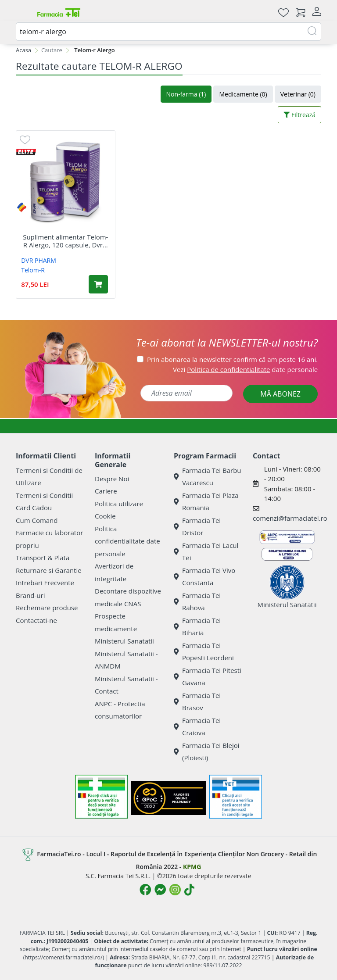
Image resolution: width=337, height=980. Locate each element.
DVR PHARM (39, 260)
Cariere (106, 491)
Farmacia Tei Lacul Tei (206, 552)
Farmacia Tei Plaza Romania (206, 502)
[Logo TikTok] (189, 890)
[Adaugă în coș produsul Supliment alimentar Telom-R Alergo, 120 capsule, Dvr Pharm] (98, 284)
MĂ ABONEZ (280, 394)
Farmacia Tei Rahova (197, 602)
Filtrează (299, 115)
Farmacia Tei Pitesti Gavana (208, 677)
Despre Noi (112, 479)
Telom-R (33, 270)
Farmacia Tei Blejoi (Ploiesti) (207, 752)
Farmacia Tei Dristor (197, 527)
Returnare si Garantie (49, 570)
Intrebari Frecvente (45, 583)
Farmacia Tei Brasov (197, 702)
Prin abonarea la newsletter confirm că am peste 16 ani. (232, 359)
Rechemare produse (47, 608)
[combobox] (168, 32)
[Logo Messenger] (160, 890)
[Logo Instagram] (175, 890)
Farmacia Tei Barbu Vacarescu (208, 477)
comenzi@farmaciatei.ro (290, 518)
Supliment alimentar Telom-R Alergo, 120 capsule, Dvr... (65, 241)
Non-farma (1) (186, 94)
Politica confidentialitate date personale (127, 541)
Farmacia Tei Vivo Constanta (204, 577)
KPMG (192, 867)
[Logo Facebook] (145, 890)
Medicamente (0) (243, 94)
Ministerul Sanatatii (124, 641)
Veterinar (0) (298, 94)
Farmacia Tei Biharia (197, 627)
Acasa (23, 50)
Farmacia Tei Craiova (197, 727)
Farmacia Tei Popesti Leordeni (204, 652)
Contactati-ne (36, 620)
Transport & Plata (43, 558)
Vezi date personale (245, 369)
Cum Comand (37, 520)
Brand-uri (30, 595)
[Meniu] (23, 12)
